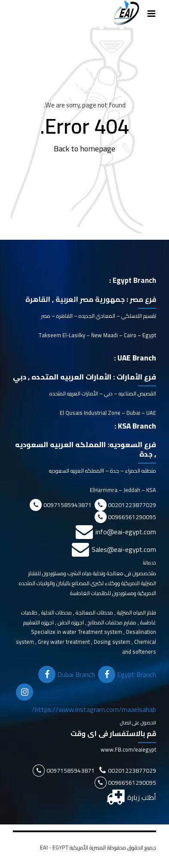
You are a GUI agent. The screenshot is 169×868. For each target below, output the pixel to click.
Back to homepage (84, 149)
